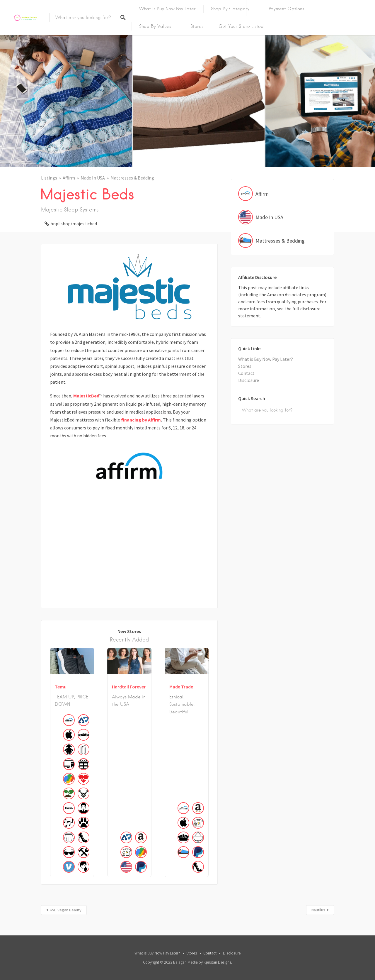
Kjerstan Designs (217, 962)
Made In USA (93, 178)
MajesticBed (86, 396)
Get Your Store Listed (241, 26)
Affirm (69, 178)
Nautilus (318, 910)
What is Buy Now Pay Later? (266, 359)
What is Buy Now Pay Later (167, 9)
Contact (246, 373)
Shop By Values (155, 26)
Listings (49, 178)
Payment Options (286, 9)
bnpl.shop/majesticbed (74, 224)
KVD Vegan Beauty (66, 910)
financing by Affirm (141, 420)
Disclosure (249, 380)
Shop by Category (230, 9)
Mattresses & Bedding (132, 178)
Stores (197, 26)
